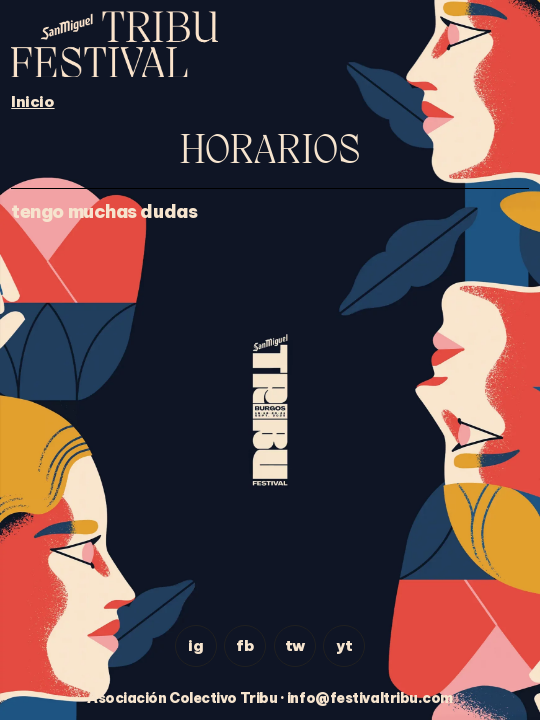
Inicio (32, 101)
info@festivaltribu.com (370, 698)
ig (195, 645)
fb (245, 645)
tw (295, 645)
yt (344, 645)
